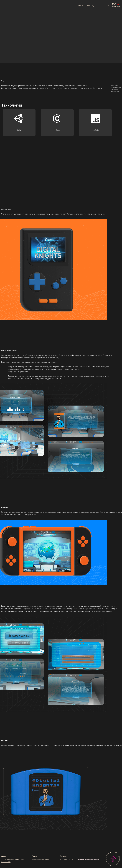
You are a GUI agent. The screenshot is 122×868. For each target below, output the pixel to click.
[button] (104, 6)
